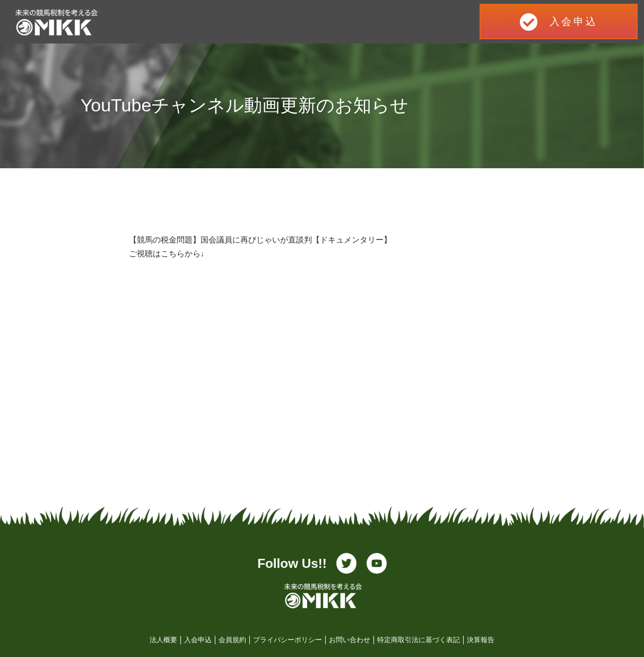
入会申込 (198, 640)
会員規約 (232, 640)
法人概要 (163, 640)
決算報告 (481, 640)
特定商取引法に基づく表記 (419, 640)
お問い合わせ (350, 640)
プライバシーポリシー (288, 640)
